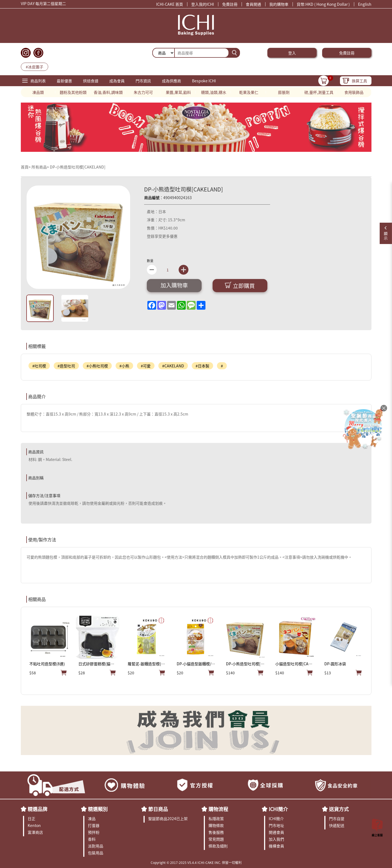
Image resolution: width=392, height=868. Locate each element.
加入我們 (276, 839)
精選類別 (98, 809)
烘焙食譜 (91, 81)
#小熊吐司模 (97, 366)
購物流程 (218, 809)
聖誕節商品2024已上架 (168, 818)
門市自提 (337, 818)
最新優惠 (64, 81)
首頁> (26, 167)
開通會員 (276, 832)
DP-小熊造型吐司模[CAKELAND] (78, 167)
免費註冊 (230, 4)
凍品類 (38, 92)
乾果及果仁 (249, 92)
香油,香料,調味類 (108, 92)
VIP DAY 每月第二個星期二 (43, 4)
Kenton (34, 825)
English (365, 4)
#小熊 (124, 366)
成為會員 (117, 81)
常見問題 (216, 839)
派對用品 (96, 846)
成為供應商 (171, 81)
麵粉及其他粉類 (73, 92)
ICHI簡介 (278, 809)
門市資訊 (143, 81)
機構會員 (276, 846)
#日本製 (202, 366)
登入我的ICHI (203, 4)
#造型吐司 (66, 366)
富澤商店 (35, 832)
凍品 (92, 818)
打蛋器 (94, 825)
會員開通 (253, 4)
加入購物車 (174, 285)
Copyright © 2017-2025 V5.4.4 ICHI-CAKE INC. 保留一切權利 (196, 862)
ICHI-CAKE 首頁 (170, 4)
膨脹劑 (284, 92)
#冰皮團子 (35, 67)
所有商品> (40, 167)
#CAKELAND (173, 366)
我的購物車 (279, 4)
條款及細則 (218, 846)
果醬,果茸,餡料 (178, 92)
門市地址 (276, 825)
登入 (292, 53)
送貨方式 (339, 809)
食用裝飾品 (354, 92)
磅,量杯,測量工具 (319, 92)
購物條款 (216, 825)
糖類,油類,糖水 (214, 92)
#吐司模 (39, 366)
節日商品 (158, 809)
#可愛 (146, 366)
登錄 (151, 236)
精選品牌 (38, 809)
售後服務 (216, 832)
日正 (32, 818)
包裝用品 (96, 853)
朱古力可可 (143, 92)
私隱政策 (216, 818)
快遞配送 (337, 825)
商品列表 (38, 81)
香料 (92, 839)
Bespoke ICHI (204, 81)
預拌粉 (94, 832)
